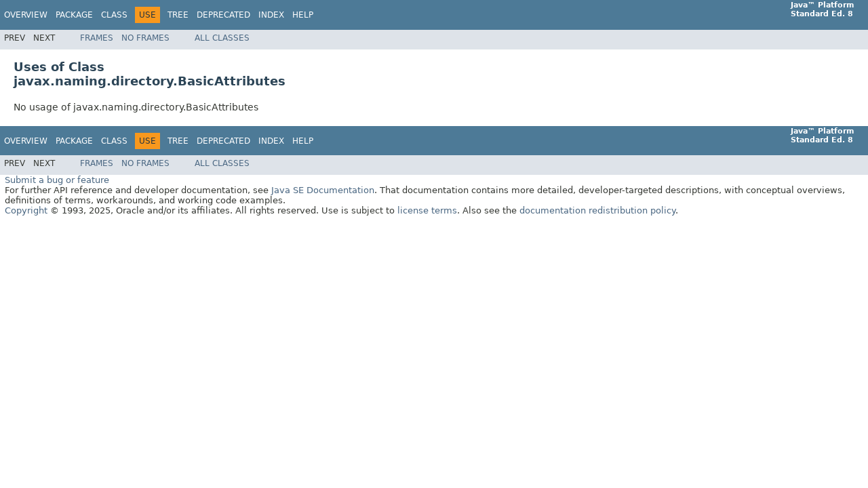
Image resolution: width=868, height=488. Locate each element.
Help (303, 15)
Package (74, 15)
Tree (178, 15)
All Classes (222, 38)
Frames (97, 38)
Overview (26, 15)
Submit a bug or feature (57, 180)
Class (114, 15)
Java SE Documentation (323, 190)
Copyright (26, 210)
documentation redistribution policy (597, 210)
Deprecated (223, 15)
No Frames (145, 38)
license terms (427, 210)
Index (271, 15)
